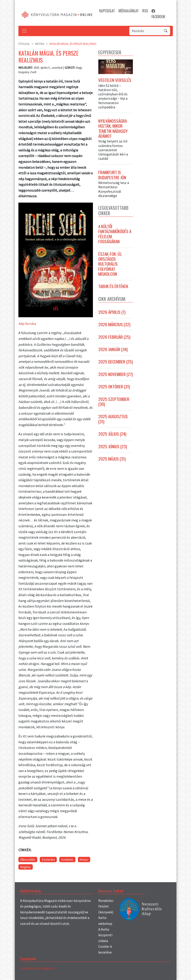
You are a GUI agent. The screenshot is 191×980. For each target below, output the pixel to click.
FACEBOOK (158, 14)
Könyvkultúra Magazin (37, 968)
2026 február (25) (114, 338)
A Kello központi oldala (105, 935)
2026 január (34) (113, 350)
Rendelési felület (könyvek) (106, 906)
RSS (145, 11)
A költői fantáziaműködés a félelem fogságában (115, 235)
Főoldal (24, 44)
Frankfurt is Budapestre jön (112, 176)
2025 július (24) (112, 435)
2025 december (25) (116, 362)
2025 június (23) (113, 447)
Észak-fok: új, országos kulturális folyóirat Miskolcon (110, 265)
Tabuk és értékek (113, 287)
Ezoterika (48, 860)
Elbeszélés (28, 860)
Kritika (40, 44)
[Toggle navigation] (24, 31)
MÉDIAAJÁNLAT (129, 11)
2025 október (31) (114, 387)
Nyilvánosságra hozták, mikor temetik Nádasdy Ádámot (113, 129)
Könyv (84, 860)
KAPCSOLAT (107, 11)
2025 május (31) (112, 459)
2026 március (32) (114, 325)
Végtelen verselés (115, 81)
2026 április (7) (112, 313)
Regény (26, 867)
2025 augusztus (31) (113, 420)
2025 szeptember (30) (114, 402)
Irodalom (67, 860)
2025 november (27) (116, 375)
